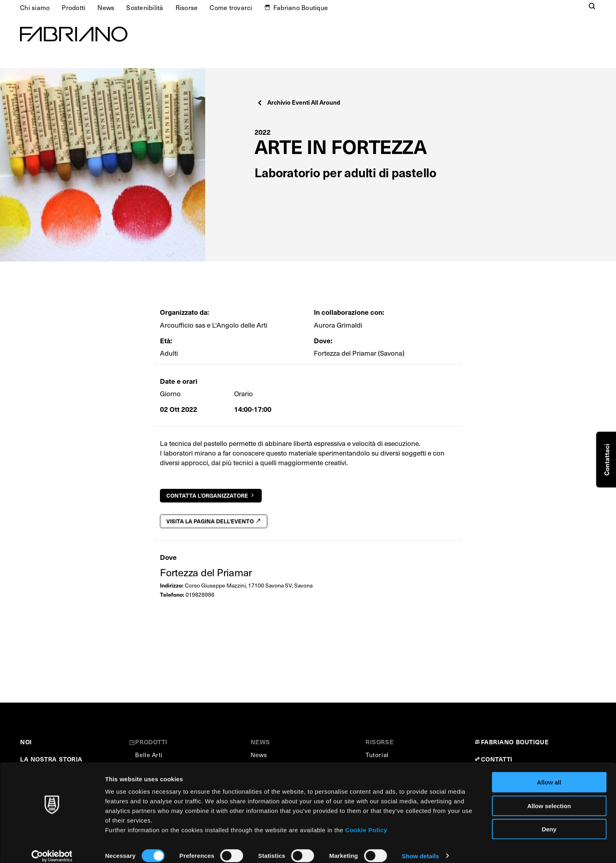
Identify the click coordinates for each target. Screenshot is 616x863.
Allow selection (549, 797)
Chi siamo (35, 7)
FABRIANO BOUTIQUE (515, 742)
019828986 (200, 595)
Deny (549, 820)
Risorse (187, 7)
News (106, 7)
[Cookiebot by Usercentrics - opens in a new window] (52, 847)
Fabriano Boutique (301, 7)
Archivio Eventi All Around (298, 102)
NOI (26, 742)
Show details (421, 847)
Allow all (549, 773)
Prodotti (74, 7)
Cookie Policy (366, 821)
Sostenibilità (145, 7)
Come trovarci (231, 7)
